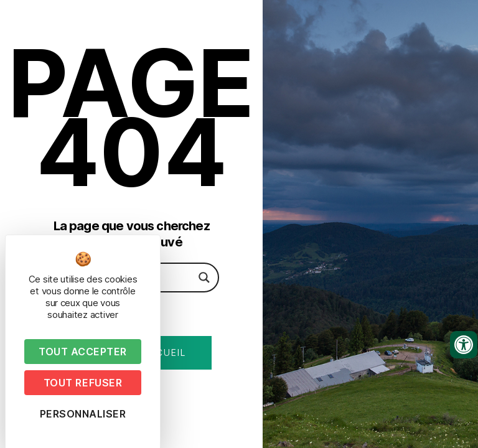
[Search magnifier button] (204, 278)
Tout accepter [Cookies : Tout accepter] (83, 352)
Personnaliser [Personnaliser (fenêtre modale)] (83, 414)
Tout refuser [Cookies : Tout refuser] (83, 383)
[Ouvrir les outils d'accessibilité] (464, 345)
